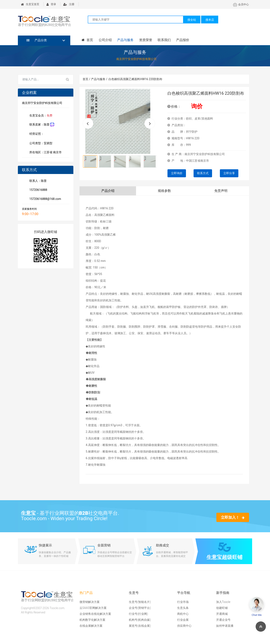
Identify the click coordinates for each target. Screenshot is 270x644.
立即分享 (229, 173)
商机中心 (183, 614)
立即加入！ (233, 517)
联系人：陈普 (37, 181)
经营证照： (39, 134)
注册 (69, 4)
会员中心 (241, 4)
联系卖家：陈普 (41, 125)
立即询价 (177, 173)
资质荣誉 (145, 40)
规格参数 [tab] (164, 191)
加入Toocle (223, 602)
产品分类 (37, 40)
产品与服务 (125, 40)
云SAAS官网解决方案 (93, 608)
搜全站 (192, 20)
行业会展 (183, 620)
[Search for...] (40, 79)
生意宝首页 (30, 4)
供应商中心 (184, 626)
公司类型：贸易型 (40, 144)
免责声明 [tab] (221, 191)
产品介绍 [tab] (108, 191)
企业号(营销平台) (140, 608)
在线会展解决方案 (91, 626)
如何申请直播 (225, 626)
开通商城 (222, 614)
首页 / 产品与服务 (95, 79)
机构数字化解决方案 (92, 620)
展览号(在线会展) (140, 626)
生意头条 (183, 608)
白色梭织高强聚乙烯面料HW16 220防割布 (135, 79)
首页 (87, 40)
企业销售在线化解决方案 (95, 614)
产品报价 (182, 40)
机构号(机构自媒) (140, 620)
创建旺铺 (222, 608)
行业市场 (183, 602)
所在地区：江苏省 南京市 (45, 153)
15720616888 (37, 190)
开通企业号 (223, 620)
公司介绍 (105, 40)
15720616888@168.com (44, 199)
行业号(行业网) (138, 614)
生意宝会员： (40, 116)
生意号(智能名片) (140, 602)
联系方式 (203, 173)
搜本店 (210, 20)
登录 (51, 4)
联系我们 (164, 40)
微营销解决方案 (90, 602)
